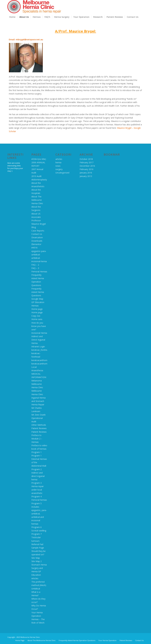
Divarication (37, 237)
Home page (37, 309)
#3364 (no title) (39, 159)
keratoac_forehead (40, 350)
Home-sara (37, 319)
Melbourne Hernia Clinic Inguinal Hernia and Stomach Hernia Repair (38, 398)
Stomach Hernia (39, 565)
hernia (58, 162)
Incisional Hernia (39, 333)
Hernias (35, 306)
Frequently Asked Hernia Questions (38, 292)
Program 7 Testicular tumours (36, 537)
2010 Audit (36, 176)
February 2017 (86, 162)
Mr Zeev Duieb (38, 415)
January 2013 (86, 176)
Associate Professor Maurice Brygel (39, 220)
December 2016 (87, 166)
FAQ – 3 (35, 268)
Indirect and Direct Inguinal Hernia (38, 340)
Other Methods (39, 425)
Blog (34, 227)
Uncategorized (62, 173)
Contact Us (37, 234)
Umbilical (36, 589)
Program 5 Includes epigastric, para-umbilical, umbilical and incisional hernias (39, 514)
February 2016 (86, 169)
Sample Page (38, 548)
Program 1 (36, 452)
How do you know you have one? (39, 326)
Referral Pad (37, 544)
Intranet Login (38, 347)
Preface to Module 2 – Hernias (37, 439)
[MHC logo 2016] (34, 7)
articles (59, 159)
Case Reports (38, 231)
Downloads (37, 241)
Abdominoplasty (39, 180)
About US (36, 214)
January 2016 (86, 173)
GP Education (38, 302)
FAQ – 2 (35, 265)
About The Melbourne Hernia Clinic (37, 200)
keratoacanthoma (40, 360)
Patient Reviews (39, 428)
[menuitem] (12, 17)
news (58, 166)
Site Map (36, 558)
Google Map (37, 299)
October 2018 (86, 159)
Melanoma (37, 381)
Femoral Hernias (39, 272)
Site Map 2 (36, 561)
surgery (59, 169)
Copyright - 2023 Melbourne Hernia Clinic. (24, 637)
